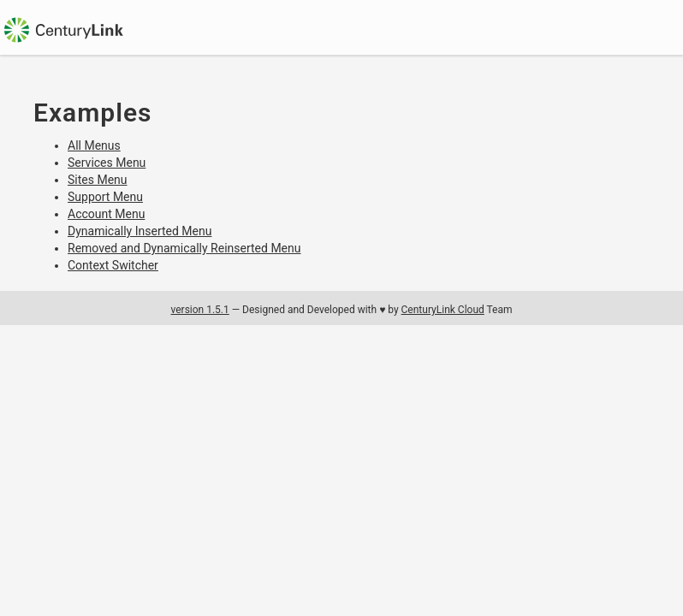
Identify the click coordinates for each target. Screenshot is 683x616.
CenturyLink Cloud (443, 310)
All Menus (94, 145)
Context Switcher (113, 265)
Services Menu (107, 163)
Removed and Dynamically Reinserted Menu (184, 248)
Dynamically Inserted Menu (140, 231)
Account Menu (106, 214)
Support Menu (105, 197)
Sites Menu (98, 180)
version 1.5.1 (199, 310)
